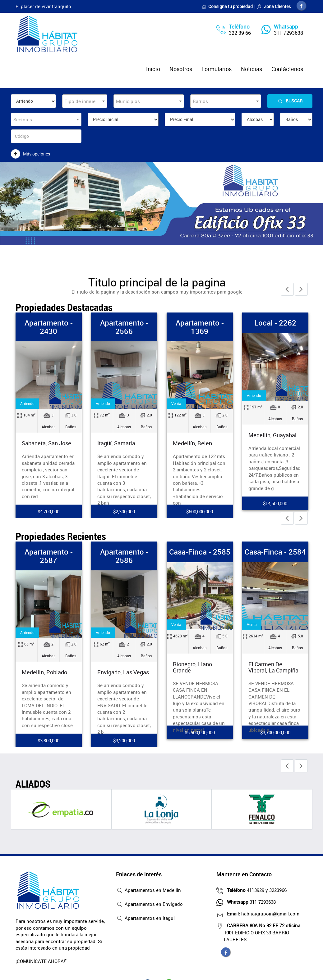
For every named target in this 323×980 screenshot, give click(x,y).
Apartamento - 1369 (200, 327)
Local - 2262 (275, 323)
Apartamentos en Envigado (149, 905)
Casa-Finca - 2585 (200, 552)
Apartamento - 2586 (124, 556)
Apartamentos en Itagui (145, 919)
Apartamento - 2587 (49, 556)
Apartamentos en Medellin (148, 891)
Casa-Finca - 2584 (275, 552)
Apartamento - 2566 (124, 327)
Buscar (290, 101)
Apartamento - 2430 (49, 327)
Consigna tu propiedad (227, 6)
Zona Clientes (274, 6)
